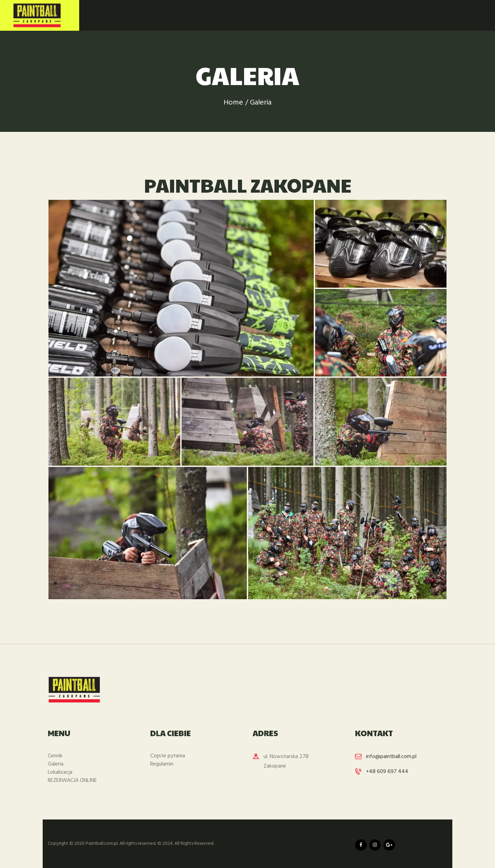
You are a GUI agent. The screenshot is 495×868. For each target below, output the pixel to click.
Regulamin (162, 764)
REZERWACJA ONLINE (72, 781)
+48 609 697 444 (387, 772)
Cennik (55, 756)
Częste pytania (168, 756)
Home (233, 103)
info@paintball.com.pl (391, 757)
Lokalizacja (60, 772)
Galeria (56, 764)
